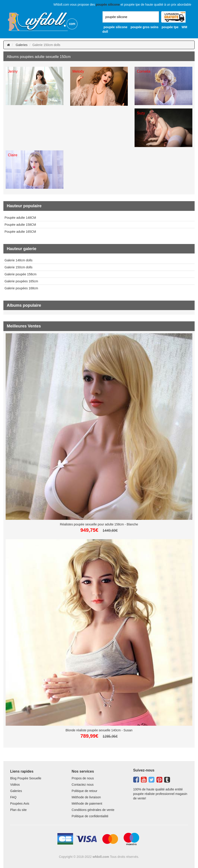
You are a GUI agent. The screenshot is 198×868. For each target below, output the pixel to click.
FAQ (13, 797)
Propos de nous (83, 778)
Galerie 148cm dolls (19, 260)
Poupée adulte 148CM (20, 218)
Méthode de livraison (86, 797)
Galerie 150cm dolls (19, 267)
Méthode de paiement (87, 804)
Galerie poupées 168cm (21, 288)
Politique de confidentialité (90, 816)
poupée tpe (170, 27)
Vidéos (15, 785)
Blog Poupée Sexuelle (26, 778)
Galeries (22, 45)
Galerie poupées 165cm (21, 281)
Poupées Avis (20, 804)
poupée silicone (116, 27)
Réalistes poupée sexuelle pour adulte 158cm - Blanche (99, 524)
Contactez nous (83, 785)
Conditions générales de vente (93, 810)
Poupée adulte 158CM (20, 225)
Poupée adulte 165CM (20, 232)
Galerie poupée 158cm (21, 274)
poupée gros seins (144, 27)
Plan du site (18, 810)
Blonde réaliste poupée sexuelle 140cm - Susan (99, 730)
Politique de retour (84, 791)
